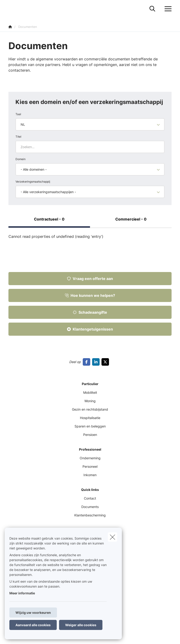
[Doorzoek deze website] (152, 9)
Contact (90, 498)
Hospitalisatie (90, 418)
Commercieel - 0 (131, 219)
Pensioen (90, 435)
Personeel (90, 466)
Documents (90, 507)
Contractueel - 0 (49, 219)
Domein (21, 159)
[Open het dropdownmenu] (167, 9)
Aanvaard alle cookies (33, 625)
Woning (90, 401)
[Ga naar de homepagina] (11, 9)
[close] (112, 537)
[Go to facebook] (87, 362)
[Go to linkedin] (97, 362)
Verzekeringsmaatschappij (33, 182)
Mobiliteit (90, 392)
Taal (18, 114)
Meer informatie (22, 593)
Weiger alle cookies (81, 625)
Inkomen (90, 475)
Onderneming (90, 458)
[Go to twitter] (106, 362)
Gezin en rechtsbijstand (90, 409)
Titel (18, 137)
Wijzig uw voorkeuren (33, 613)
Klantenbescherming (90, 515)
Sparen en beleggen (90, 426)
